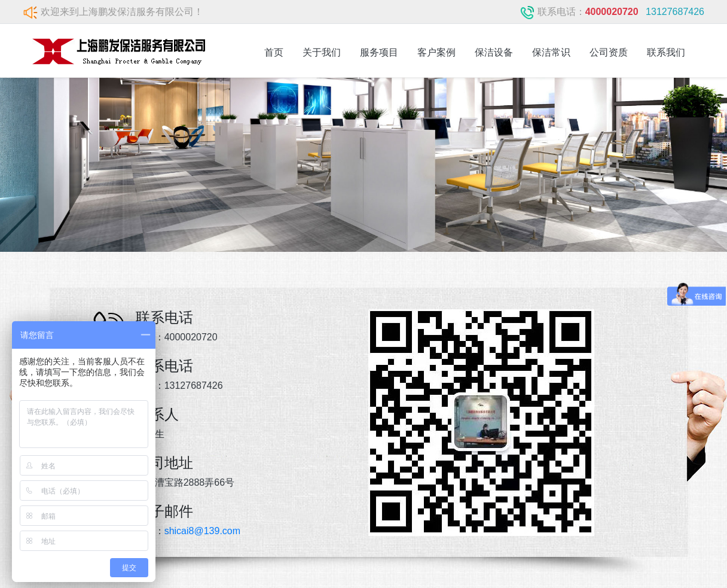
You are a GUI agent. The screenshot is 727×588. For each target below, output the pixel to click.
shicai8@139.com (202, 531)
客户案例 (436, 52)
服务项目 (379, 52)
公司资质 (609, 52)
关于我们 (322, 52)
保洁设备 (494, 52)
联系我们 (666, 52)
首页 (274, 52)
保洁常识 (551, 52)
